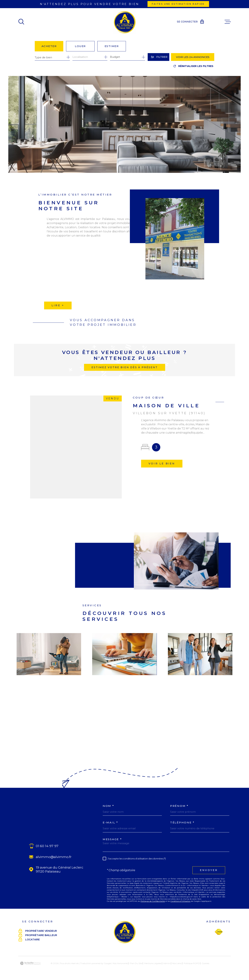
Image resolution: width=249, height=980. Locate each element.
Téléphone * (182, 822)
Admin (167, 963)
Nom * (108, 806)
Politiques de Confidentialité (153, 901)
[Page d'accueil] (124, 22)
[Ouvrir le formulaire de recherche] (158, 57)
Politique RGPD (192, 963)
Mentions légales (153, 963)
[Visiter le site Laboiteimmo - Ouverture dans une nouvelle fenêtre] (30, 963)
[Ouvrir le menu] (228, 22)
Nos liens (177, 963)
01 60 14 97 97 (47, 846)
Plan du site (136, 963)
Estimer (112, 46)
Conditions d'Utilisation (181, 901)
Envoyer (209, 870)
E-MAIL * (110, 822)
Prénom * (179, 806)
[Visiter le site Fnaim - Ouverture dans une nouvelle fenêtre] (219, 932)
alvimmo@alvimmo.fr (54, 857)
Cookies (205, 963)
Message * (112, 839)
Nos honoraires (120, 963)
